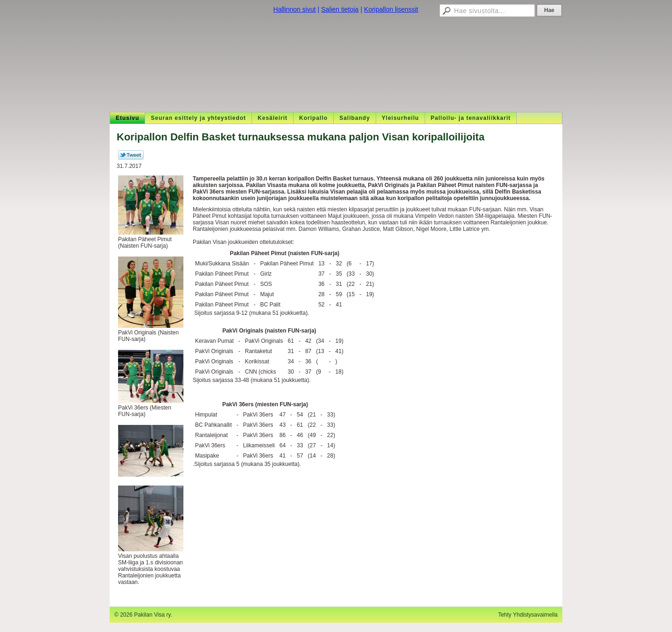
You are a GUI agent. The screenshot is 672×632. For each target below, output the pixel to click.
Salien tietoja (340, 9)
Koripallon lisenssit (391, 9)
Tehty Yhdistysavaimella (528, 615)
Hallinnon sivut (295, 9)
